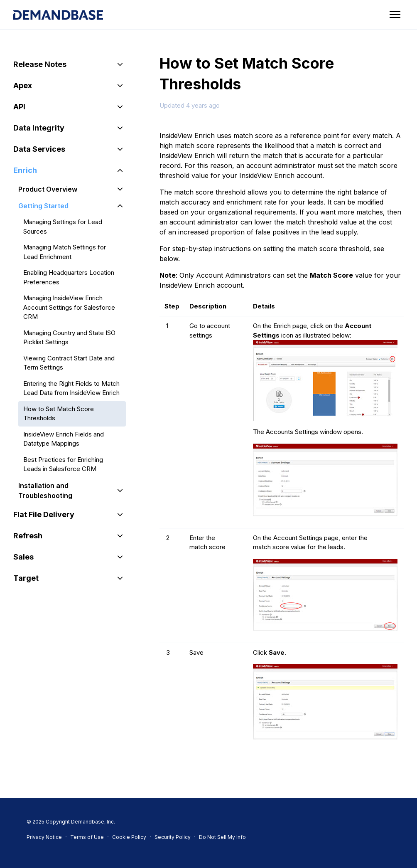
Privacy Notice (44, 837)
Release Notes (40, 64)
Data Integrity (39, 128)
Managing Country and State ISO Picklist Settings (69, 338)
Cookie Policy (129, 837)
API (19, 107)
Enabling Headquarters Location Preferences (69, 277)
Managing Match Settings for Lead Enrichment (65, 252)
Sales (23, 557)
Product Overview (48, 189)
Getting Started (43, 206)
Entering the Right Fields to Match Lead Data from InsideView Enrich (71, 388)
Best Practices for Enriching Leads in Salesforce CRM (63, 464)
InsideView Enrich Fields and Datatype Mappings (64, 439)
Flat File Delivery (44, 514)
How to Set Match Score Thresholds (59, 414)
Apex (23, 85)
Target (26, 578)
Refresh (28, 536)
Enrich (25, 170)
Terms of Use (87, 837)
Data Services (39, 149)
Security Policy (173, 837)
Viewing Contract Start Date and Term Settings (69, 363)
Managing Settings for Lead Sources (63, 227)
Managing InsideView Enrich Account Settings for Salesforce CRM (69, 307)
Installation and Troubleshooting (45, 491)
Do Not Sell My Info (222, 837)
